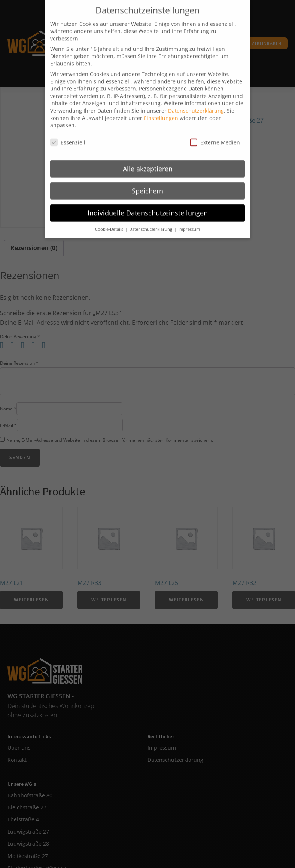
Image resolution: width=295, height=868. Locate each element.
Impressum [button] (189, 223)
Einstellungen (161, 112)
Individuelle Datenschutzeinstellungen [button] (148, 207)
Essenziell (68, 137)
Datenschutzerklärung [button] (151, 223)
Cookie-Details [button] (110, 223)
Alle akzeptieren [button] (148, 163)
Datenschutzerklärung (196, 104)
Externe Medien (215, 137)
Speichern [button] (147, 185)
